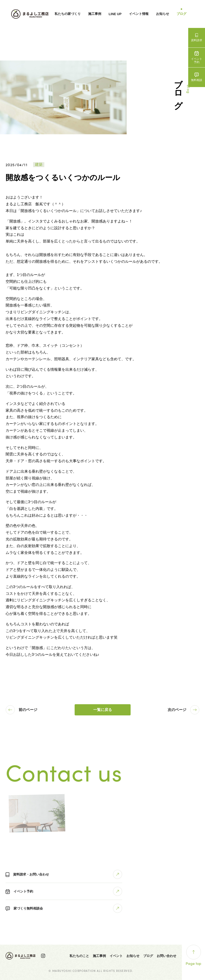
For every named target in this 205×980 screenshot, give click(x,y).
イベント (116, 956)
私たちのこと (79, 956)
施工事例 (95, 14)
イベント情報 (139, 14)
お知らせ (163, 14)
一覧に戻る (103, 710)
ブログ (181, 14)
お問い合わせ (167, 956)
